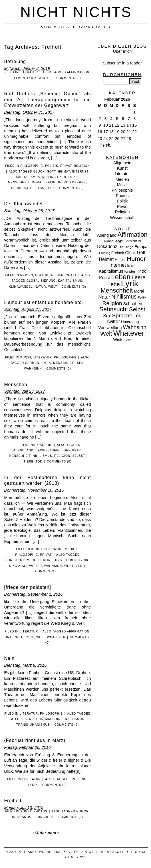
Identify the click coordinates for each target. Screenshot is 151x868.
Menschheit (19, 182)
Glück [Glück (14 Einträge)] (130, 253)
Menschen (16, 385)
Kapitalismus (28, 177)
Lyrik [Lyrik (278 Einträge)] (130, 283)
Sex (52, 188)
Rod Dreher (75, 182)
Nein (9, 658)
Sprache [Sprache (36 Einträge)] (122, 316)
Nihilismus (43, 456)
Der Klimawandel (23, 204)
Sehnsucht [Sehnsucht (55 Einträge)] (114, 309)
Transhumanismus (33, 725)
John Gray (71, 450)
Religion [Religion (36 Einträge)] (112, 303)
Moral (38, 182)
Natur (40, 287)
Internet (80, 172)
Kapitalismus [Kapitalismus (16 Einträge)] (111, 271)
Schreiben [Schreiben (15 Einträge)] (133, 304)
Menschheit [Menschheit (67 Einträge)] (117, 290)
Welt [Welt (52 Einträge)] (106, 333)
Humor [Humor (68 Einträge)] (136, 259)
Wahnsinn (33, 369)
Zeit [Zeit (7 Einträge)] (129, 340)
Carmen (32, 363)
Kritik (48, 177)
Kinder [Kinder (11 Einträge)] (130, 271)
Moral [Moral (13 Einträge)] (139, 291)
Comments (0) (69, 78)
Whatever (73, 566)
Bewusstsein (48, 450)
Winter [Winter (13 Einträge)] (119, 340)
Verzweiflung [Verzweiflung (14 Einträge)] (110, 328)
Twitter (35, 566)
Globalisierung (41, 281)
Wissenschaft (64, 275)
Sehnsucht (21, 188)
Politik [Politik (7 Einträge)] (142, 297)
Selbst (40, 188)
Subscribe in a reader (122, 63)
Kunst (26, 357)
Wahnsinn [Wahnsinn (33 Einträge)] (135, 327)
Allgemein (122, 163)
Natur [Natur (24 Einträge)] (104, 297)
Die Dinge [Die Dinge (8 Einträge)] (126, 247)
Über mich (122, 51)
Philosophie (32, 166)
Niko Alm (17, 566)
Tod (39, 462)
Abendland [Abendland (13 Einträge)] (107, 235)
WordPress (50, 852)
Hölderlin (41, 560)
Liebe (73, 177)
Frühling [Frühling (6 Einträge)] (105, 253)
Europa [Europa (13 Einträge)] (141, 247)
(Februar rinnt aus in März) (35, 740)
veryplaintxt (81, 852)
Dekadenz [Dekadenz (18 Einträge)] (107, 247)
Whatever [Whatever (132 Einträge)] (129, 333)
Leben (19, 78)
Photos (40, 811)
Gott (51, 172)
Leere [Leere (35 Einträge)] (138, 277)
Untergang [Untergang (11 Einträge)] (130, 322)
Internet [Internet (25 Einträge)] (118, 265)
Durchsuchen (122, 75)
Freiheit (13, 801)
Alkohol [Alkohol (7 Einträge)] (109, 241)
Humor (82, 811)
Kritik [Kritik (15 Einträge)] (141, 271)
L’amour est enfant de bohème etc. (44, 302)
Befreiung (15, 61)
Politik (52, 166)
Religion (82, 166)
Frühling (78, 779)
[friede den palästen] (27, 587)
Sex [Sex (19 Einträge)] (107, 316)
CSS (83, 857)
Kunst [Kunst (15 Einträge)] (104, 278)
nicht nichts (76, 12)
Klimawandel (21, 287)
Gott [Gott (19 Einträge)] (141, 253)
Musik (122, 185)
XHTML (70, 857)
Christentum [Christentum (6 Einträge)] (133, 241)
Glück (39, 172)
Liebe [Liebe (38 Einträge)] (113, 284)
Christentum (17, 560)
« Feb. (106, 145)
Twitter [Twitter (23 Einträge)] (113, 322)
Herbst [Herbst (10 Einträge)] (120, 260)
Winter (45, 78)
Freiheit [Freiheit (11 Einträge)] (118, 253)
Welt (53, 287)
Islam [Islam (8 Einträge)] (131, 265)
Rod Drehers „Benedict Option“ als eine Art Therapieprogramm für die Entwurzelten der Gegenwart (47, 100)
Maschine (54, 719)
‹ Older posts (46, 833)
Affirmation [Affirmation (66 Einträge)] (133, 235)
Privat (66, 166)
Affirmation (78, 72)
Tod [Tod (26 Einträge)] (138, 316)
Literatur (29, 72)
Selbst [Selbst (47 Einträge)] (137, 309)
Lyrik (32, 78)
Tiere (29, 462)
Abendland (24, 450)
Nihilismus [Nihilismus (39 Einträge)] (124, 297)
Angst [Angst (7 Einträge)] (119, 241)
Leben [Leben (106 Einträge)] (121, 277)
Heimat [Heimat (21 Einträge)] (106, 259)
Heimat (64, 172)
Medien (27, 275)
